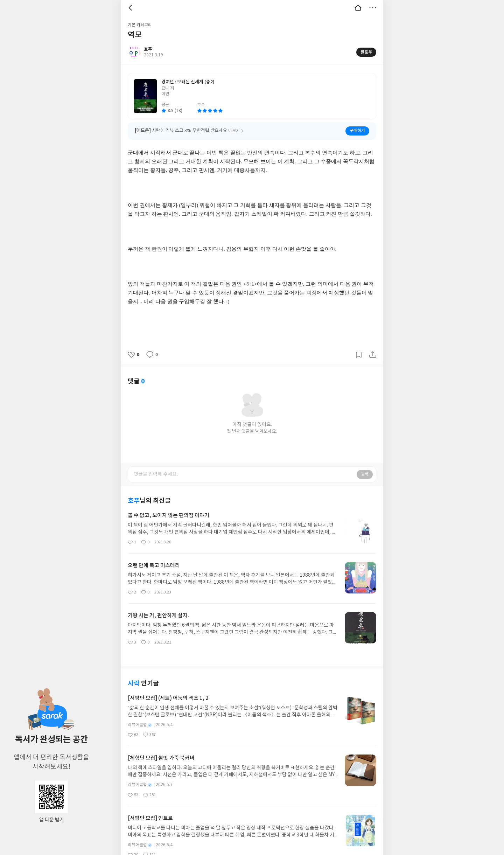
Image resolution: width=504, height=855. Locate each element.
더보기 (373, 8)
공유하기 (373, 355)
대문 (358, 8)
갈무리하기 (359, 355)
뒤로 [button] (131, 8)
